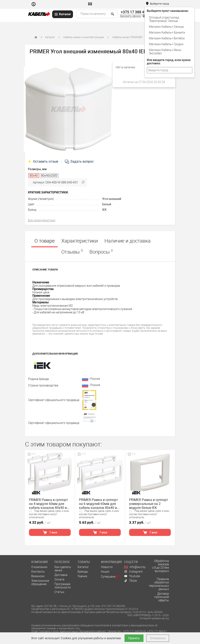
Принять (134, 638)
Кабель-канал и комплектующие (84, 37)
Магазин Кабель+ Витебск (167, 38)
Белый (107, 204)
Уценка (82, 576)
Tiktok (131, 581)
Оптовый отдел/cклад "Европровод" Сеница (164, 19)
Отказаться (158, 638)
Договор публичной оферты (162, 597)
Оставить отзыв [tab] (43, 161)
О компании (39, 567)
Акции (105, 572)
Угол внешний (112, 199)
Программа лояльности (63, 586)
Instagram (133, 572)
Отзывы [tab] (72, 252)
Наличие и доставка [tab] (128, 241)
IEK (104, 210)
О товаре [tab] (45, 241)
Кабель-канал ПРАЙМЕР (127, 37)
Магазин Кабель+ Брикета (167, 32)
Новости (107, 567)
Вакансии (38, 576)
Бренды (83, 572)
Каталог (50, 37)
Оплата (59, 579)
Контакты (38, 572)
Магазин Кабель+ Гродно (166, 44)
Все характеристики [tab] (42, 220)
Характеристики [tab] (80, 241)
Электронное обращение (40, 582)
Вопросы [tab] (101, 252)
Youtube (132, 576)
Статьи (59, 592)
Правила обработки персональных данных (159, 584)
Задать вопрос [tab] (79, 161)
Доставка (61, 575)
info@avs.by (135, 567)
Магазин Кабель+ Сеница (166, 27)
